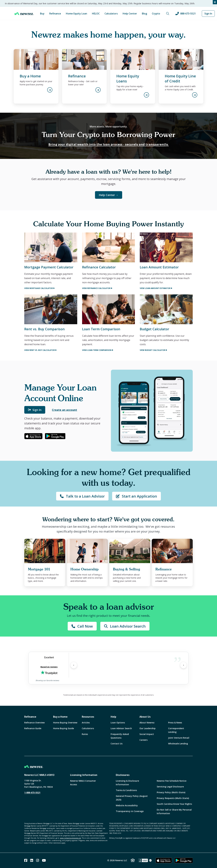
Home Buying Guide (64, 728)
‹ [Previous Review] (74, 665)
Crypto (156, 14)
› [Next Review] (184, 665)
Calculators (111, 14)
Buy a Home (60, 717)
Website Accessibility (127, 805)
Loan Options (118, 723)
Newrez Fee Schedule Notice (172, 781)
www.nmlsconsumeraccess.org (70, 838)
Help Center (130, 14)
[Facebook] (26, 860)
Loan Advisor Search (125, 626)
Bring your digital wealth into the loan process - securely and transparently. (108, 144)
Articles (86, 723)
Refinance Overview (34, 723)
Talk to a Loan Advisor (82, 496)
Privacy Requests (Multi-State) (173, 798)
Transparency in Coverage (130, 811)
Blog (144, 14)
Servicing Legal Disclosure (170, 787)
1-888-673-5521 (32, 792)
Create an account (64, 410)
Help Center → (109, 195)
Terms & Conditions (126, 790)
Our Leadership (147, 728)
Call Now (82, 626)
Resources (88, 717)
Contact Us (117, 744)
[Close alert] (215, 2)
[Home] (24, 14)
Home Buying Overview (65, 723)
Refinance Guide (33, 728)
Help (113, 717)
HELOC (96, 14)
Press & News (175, 723)
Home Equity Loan (76, 14)
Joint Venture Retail (179, 738)
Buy (42, 14)
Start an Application (136, 496)
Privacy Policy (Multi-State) (171, 792)
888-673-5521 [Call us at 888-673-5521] (186, 14)
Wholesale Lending (178, 744)
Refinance (55, 14)
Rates (85, 734)
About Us (145, 717)
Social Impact (147, 734)
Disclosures (123, 775)
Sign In (208, 14)
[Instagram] (38, 860)
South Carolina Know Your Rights (174, 804)
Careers (143, 740)
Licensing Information (84, 775)
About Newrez (147, 723)
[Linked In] (32, 860)
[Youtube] (44, 860)
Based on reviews (49, 667)
